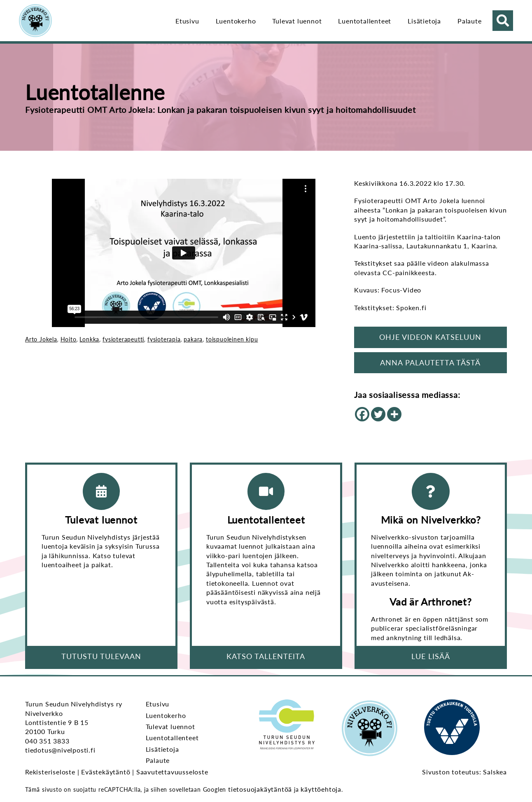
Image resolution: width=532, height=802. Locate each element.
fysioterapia (164, 339)
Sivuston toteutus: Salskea (464, 772)
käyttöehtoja (321, 789)
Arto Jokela (41, 339)
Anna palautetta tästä (430, 362)
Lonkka (89, 339)
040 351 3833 (47, 741)
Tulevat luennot (297, 21)
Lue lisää (431, 656)
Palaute (470, 21)
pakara (193, 339)
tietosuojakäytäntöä (260, 789)
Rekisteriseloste (50, 772)
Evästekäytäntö (106, 772)
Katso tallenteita (266, 656)
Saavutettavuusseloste (172, 772)
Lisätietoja (424, 21)
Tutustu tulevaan (101, 656)
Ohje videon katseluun (430, 337)
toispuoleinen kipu (232, 339)
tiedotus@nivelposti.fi (60, 750)
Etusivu (187, 21)
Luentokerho (236, 21)
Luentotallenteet (365, 21)
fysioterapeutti (123, 339)
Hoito (69, 339)
